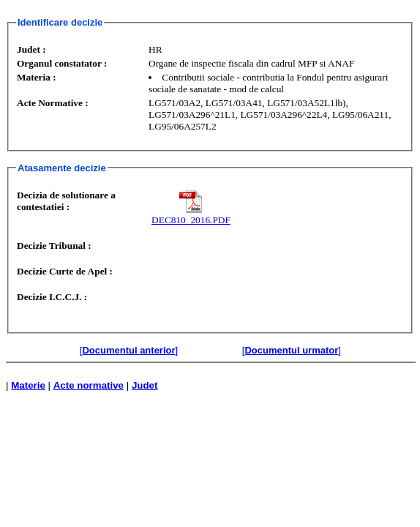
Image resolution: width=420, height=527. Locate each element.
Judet (145, 385)
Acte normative (89, 385)
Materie (28, 385)
